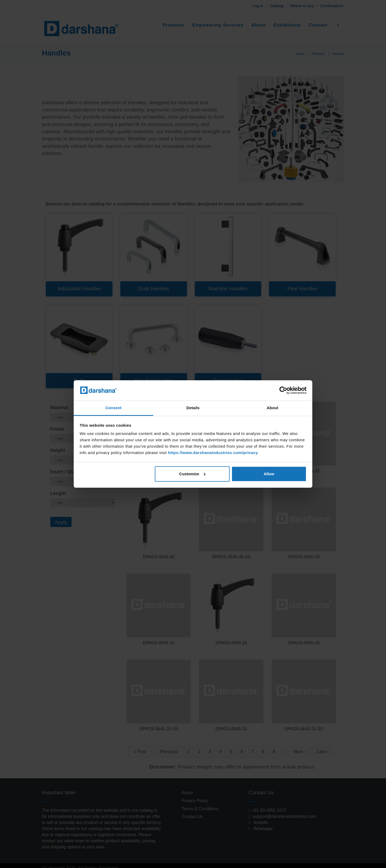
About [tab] (273, 408)
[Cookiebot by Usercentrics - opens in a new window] (283, 390)
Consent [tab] (114, 408)
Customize (192, 474)
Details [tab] (193, 408)
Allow (269, 474)
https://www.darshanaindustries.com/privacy (213, 453)
